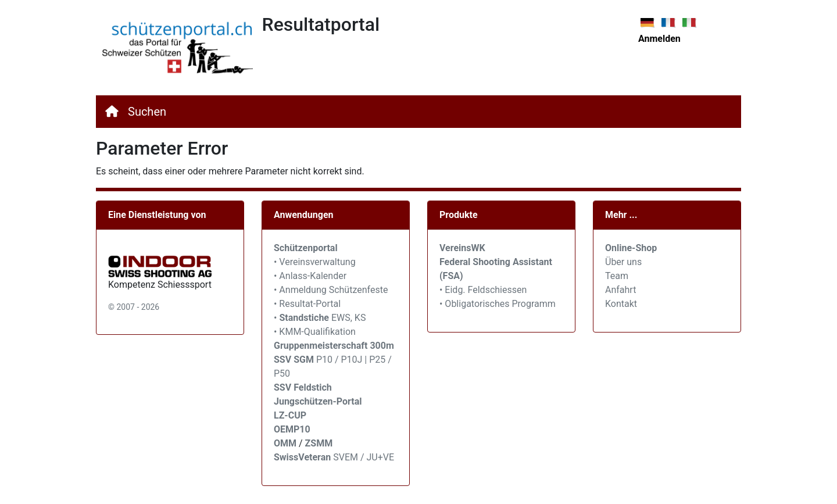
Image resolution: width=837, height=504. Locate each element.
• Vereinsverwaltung (315, 262)
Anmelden (659, 39)
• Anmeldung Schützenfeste (331, 290)
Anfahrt (620, 290)
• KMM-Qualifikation (315, 332)
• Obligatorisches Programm (498, 304)
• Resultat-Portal (307, 304)
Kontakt (621, 304)
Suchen (147, 112)
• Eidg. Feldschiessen (483, 290)
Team (617, 276)
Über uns (623, 262)
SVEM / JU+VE (364, 457)
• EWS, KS (320, 318)
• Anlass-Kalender (310, 276)
